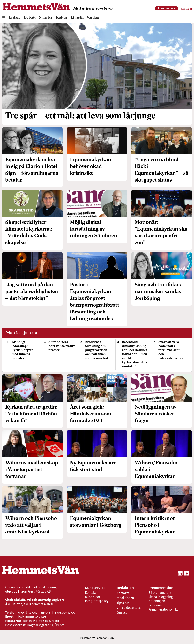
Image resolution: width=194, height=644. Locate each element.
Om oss (122, 613)
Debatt (30, 18)
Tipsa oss (123, 603)
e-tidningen (157, 601)
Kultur (62, 18)
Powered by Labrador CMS (97, 638)
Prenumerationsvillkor (164, 610)
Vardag (93, 18)
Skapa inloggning (161, 597)
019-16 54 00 (27, 612)
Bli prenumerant (160, 593)
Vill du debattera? (129, 608)
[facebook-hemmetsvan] (186, 574)
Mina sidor (93, 597)
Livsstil (77, 18)
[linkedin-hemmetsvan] (180, 574)
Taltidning (155, 605)
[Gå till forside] (36, 7)
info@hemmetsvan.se (31, 617)
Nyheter (46, 18)
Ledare (15, 18)
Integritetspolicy (97, 601)
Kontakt (90, 593)
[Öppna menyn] (4, 18)
